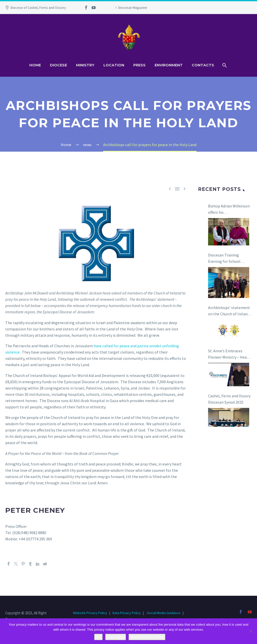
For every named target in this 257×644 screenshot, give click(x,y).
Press (139, 65)
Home (35, 65)
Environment (169, 65)
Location (114, 65)
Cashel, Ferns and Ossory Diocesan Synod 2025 (229, 399)
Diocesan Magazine (133, 8)
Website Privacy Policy (90, 613)
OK (99, 637)
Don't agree (116, 637)
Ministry (85, 65)
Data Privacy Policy (127, 613)
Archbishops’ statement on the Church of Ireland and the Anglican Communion (229, 311)
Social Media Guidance (164, 613)
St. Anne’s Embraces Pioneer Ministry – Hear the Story (228, 354)
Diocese (58, 65)
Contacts (203, 65)
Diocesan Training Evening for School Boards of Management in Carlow (228, 259)
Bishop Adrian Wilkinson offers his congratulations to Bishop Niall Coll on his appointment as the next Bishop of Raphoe (230, 209)
